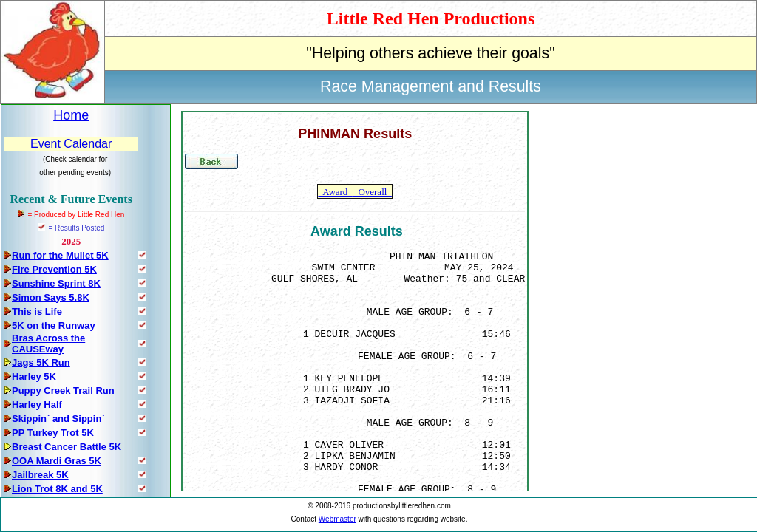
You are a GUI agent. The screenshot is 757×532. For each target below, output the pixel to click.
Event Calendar (71, 144)
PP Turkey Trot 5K (53, 433)
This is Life (37, 311)
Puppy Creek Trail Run (63, 391)
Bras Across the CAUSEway (48, 344)
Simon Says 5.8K (51, 297)
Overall (373, 192)
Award (335, 192)
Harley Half (37, 405)
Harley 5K (34, 376)
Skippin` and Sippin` (58, 419)
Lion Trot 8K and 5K (57, 489)
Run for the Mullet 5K (60, 255)
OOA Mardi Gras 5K (57, 461)
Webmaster (337, 519)
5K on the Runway (54, 325)
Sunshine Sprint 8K (56, 283)
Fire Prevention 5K (54, 269)
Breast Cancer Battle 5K (67, 447)
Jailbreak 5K (40, 475)
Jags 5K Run (41, 362)
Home (71, 115)
